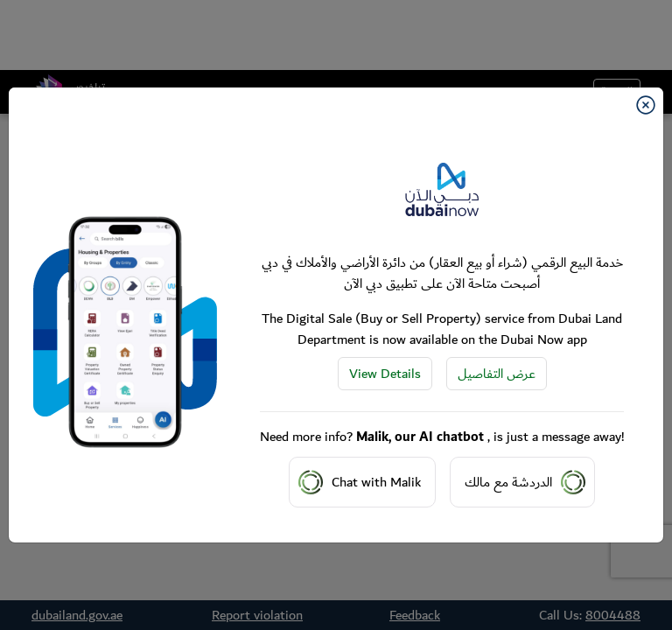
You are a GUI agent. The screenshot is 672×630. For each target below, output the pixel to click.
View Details (385, 374)
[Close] (646, 105)
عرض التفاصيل (497, 374)
